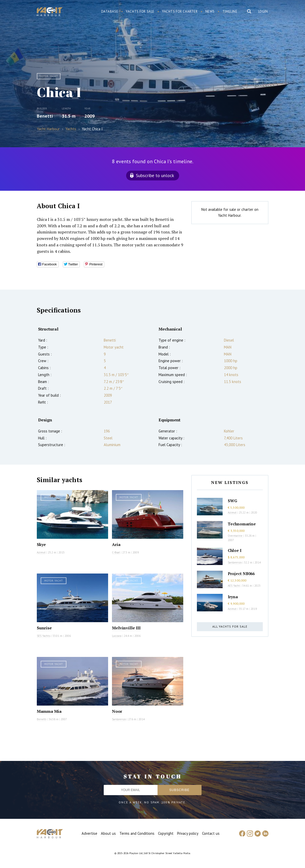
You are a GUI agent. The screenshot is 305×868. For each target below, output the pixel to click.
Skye (41, 544)
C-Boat (116, 552)
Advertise (89, 833)
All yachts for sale (230, 626)
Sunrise (44, 628)
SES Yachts (43, 636)
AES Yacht (234, 586)
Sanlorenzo (119, 719)
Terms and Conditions (137, 833)
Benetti (45, 116)
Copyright (166, 833)
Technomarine (242, 524)
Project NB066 (241, 574)
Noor (117, 711)
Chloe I (235, 550)
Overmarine (236, 536)
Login (263, 11)
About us (108, 833)
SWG (232, 501)
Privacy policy (188, 833)
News (210, 11)
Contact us (211, 833)
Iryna (233, 597)
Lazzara (117, 636)
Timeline (230, 11)
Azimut (41, 552)
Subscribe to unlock (155, 175)
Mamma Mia (49, 711)
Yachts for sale (140, 11)
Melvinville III (126, 628)
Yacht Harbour (50, 12)
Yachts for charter (180, 11)
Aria (116, 544)
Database (110, 11)
